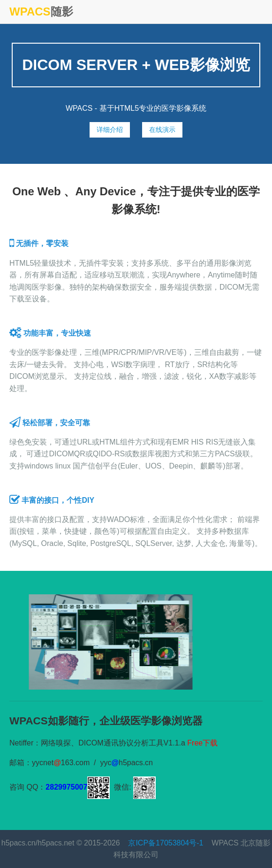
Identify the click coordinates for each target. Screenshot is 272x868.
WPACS (30, 12)
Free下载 (202, 743)
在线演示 (162, 130)
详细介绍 (110, 130)
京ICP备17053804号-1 (166, 843)
